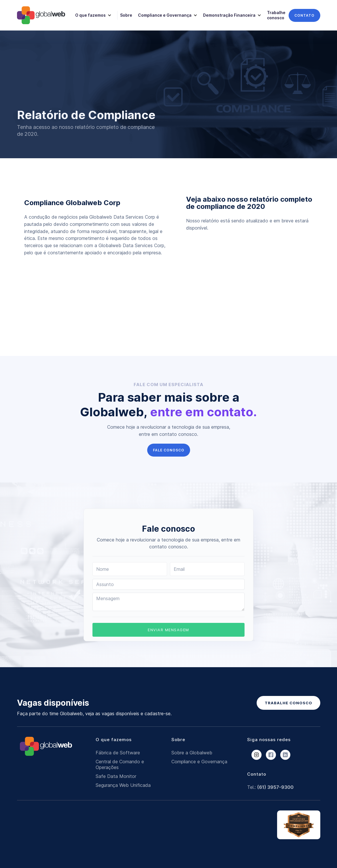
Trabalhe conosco (276, 15)
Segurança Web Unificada (123, 785)
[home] (41, 15)
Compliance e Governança (199, 762)
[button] (93, 15)
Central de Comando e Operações (120, 764)
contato (304, 15)
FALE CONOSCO (169, 450)
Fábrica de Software (118, 753)
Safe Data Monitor (116, 776)
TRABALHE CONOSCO (288, 703)
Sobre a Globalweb (192, 753)
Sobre (126, 15)
